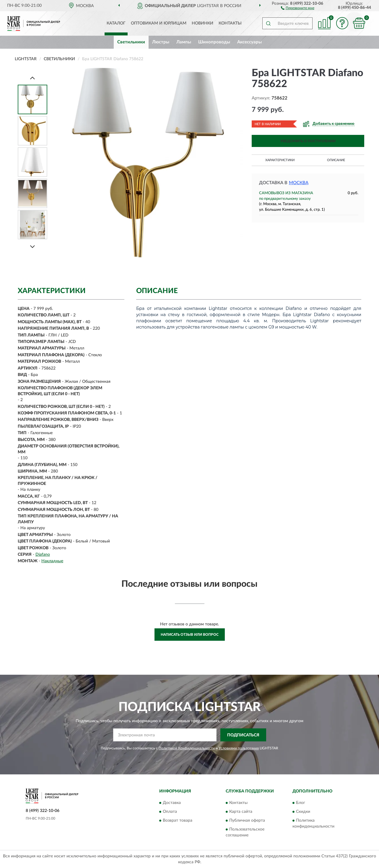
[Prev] (32, 78)
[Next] (32, 247)
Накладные (52, 561)
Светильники (131, 42)
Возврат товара (178, 820)
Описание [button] (336, 160)
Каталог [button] (116, 23)
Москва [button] (299, 183)
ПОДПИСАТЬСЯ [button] (243, 735)
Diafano (43, 555)
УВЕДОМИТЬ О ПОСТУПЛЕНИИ (308, 141)
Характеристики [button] (280, 160)
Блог (301, 803)
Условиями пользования (239, 748)
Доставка (172, 803)
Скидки (303, 812)
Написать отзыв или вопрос (190, 635)
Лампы (184, 42)
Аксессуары (249, 42)
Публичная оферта (247, 820)
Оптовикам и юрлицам (159, 23)
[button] (298, 8)
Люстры (161, 42)
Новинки (202, 23)
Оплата (170, 812)
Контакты (230, 23)
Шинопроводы (214, 42)
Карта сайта (241, 812)
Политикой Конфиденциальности (187, 748)
